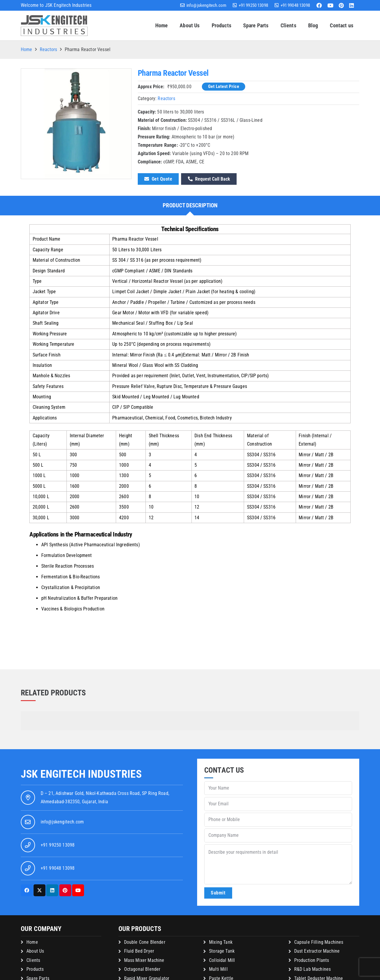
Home (27, 49)
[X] (39, 890)
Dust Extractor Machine (317, 951)
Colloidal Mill (222, 960)
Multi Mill (218, 969)
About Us (35, 951)
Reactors (48, 49)
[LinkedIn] (351, 5)
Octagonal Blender (142, 969)
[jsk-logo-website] (54, 26)
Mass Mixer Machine (144, 960)
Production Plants (312, 960)
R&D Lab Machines (313, 969)
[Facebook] (319, 5)
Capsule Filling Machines (319, 942)
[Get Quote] (158, 179)
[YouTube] (330, 5)
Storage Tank (222, 951)
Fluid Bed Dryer (139, 951)
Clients (33, 960)
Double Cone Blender (145, 942)
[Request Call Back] (209, 179)
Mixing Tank (221, 942)
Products (35, 969)
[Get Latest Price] (224, 87)
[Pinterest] (341, 5)
